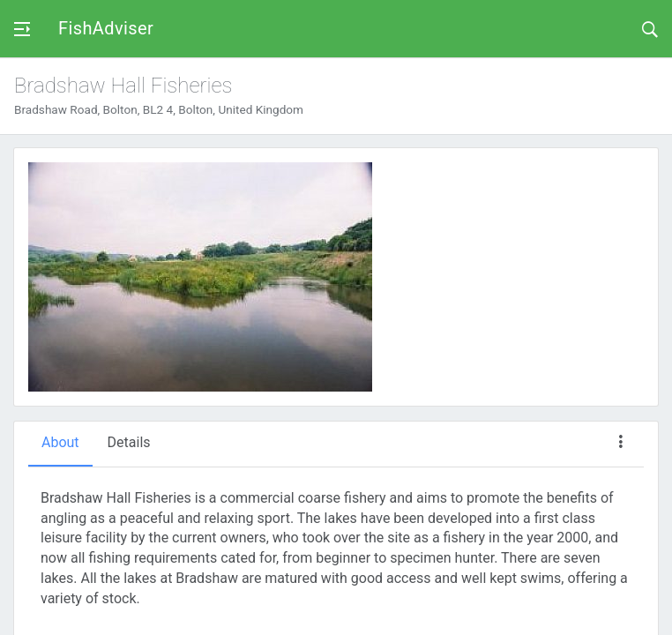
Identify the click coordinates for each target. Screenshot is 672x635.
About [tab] (60, 442)
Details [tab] (129, 442)
